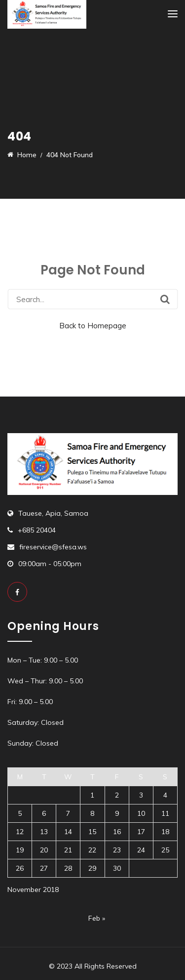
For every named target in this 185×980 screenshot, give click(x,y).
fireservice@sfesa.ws (53, 547)
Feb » (97, 918)
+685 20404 (37, 530)
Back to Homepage (93, 326)
